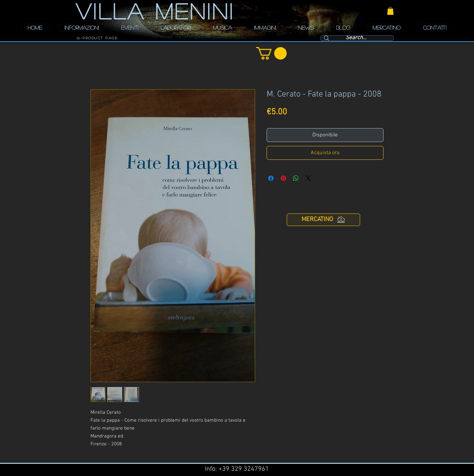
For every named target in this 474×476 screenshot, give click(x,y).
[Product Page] (100, 38)
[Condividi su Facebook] (271, 178)
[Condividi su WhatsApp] (296, 178)
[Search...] (356, 38)
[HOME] (78, 38)
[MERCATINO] (323, 220)
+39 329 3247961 (244, 469)
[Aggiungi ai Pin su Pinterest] (283, 178)
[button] (390, 11)
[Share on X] (308, 178)
